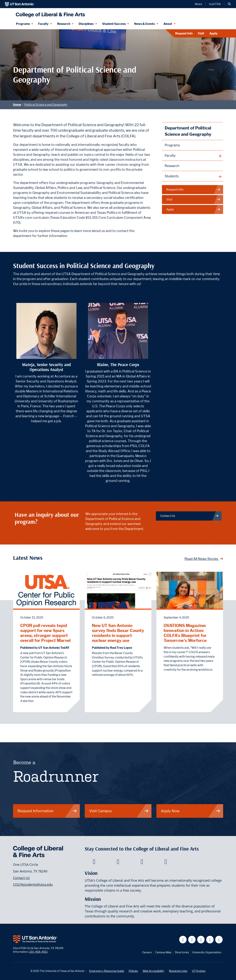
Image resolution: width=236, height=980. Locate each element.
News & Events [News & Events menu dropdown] (144, 24)
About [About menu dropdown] (168, 24)
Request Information (47, 811)
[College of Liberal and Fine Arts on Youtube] (142, 863)
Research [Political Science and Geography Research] (172, 166)
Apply (213, 33)
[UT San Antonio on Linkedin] (210, 940)
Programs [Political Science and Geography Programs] (172, 145)
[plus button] (193, 156)
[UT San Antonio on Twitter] (192, 940)
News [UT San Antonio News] (199, 4)
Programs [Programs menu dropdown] (23, 24)
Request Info (184, 33)
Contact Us (21, 878)
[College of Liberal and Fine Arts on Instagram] (166, 863)
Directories (182, 952)
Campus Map (163, 952)
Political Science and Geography (46, 105)
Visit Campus (119, 811)
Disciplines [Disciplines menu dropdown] (86, 24)
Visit (201, 33)
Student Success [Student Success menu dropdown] (114, 24)
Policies (133, 971)
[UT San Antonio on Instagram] (219, 940)
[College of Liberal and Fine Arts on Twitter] (118, 863)
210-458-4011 (38, 952)
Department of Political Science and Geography (188, 131)
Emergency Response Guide (107, 971)
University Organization (207, 952)
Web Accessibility (153, 971)
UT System (199, 971)
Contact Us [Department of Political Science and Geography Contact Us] (189, 516)
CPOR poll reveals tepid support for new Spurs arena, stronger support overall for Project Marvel (45, 633)
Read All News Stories (204, 559)
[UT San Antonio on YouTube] (201, 940)
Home (17, 105)
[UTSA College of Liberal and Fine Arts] (50, 13)
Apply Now (191, 811)
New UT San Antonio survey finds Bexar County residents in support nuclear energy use (118, 633)
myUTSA (215, 4)
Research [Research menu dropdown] (64, 24)
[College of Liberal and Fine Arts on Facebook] (94, 863)
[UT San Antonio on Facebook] (183, 940)
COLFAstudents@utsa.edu (33, 884)
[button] (229, 4)
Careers (147, 952)
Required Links (178, 971)
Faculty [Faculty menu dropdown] (43, 24)
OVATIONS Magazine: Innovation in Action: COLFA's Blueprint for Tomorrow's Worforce (185, 633)
